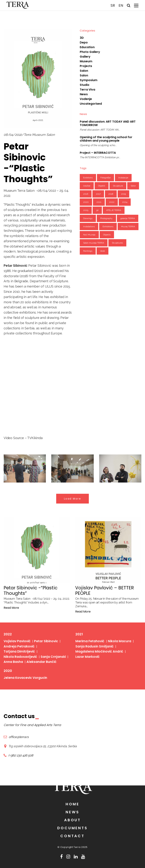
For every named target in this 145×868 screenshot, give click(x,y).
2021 (99, 202)
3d (97, 210)
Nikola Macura (116, 640)
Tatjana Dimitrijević (50, 644)
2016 (86, 194)
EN (120, 5)
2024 (125, 202)
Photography (106, 218)
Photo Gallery (90, 52)
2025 (86, 210)
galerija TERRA (128, 218)
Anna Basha (12, 652)
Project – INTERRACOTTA (98, 153)
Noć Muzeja (89, 235)
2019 (123, 194)
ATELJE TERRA (114, 210)
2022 (112, 202)
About (72, 820)
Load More (73, 499)
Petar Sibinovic (43, 640)
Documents (72, 828)
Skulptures (117, 243)
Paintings (88, 251)
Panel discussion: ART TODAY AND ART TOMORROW (108, 123)
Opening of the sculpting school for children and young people (106, 139)
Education (87, 47)
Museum (86, 61)
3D (82, 38)
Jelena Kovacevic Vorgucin (24, 667)
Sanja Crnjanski (49, 648)
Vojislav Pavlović (16, 640)
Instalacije (123, 178)
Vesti (102, 251)
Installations (89, 227)
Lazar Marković (87, 652)
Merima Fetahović (89, 640)
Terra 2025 (81, 847)
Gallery (85, 57)
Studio (85, 85)
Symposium (89, 80)
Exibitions (88, 178)
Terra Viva (87, 90)
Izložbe (87, 186)
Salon (84, 71)
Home (72, 804)
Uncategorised (91, 104)
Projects (86, 66)
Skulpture (118, 186)
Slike (133, 186)
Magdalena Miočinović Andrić (97, 648)
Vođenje (86, 99)
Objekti (102, 186)
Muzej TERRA (128, 227)
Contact (72, 836)
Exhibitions (108, 227)
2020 (86, 202)
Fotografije (105, 178)
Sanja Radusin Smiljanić (93, 644)
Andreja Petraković (18, 644)
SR (112, 5)
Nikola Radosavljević (19, 648)
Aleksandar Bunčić (38, 652)
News (84, 94)
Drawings (88, 218)
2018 (111, 194)
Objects (107, 235)
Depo (84, 42)
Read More (11, 608)
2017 (98, 194)
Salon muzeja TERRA (94, 243)
